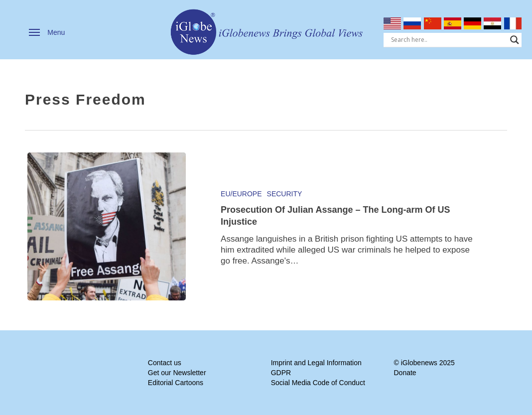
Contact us (165, 363)
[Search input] (448, 40)
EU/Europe (241, 194)
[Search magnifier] (515, 40)
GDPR (281, 373)
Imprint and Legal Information (316, 363)
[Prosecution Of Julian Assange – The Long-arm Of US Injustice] (107, 226)
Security (285, 194)
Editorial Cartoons (176, 383)
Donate (405, 373)
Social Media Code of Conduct (318, 383)
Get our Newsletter (177, 373)
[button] (47, 32)
